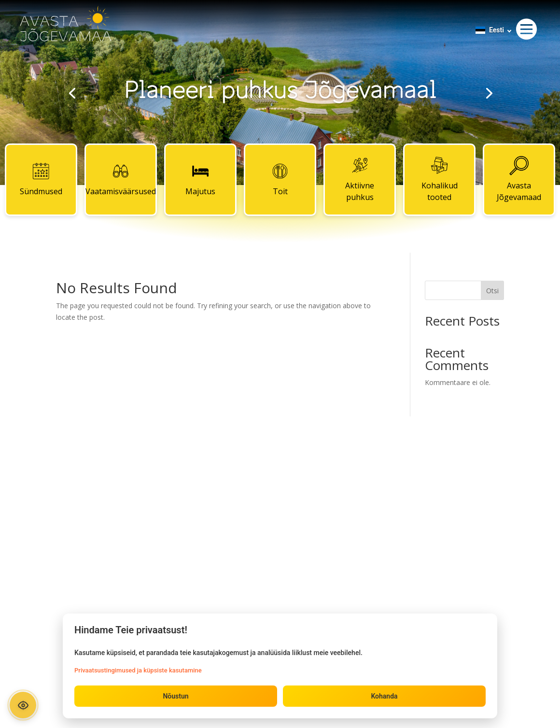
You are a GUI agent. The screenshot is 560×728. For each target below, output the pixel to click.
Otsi (492, 291)
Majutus (200, 179)
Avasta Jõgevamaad (519, 179)
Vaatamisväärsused (121, 179)
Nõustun (175, 696)
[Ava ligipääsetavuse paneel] (23, 705)
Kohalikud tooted (440, 179)
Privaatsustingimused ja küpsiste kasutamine (138, 670)
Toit (280, 179)
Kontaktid (280, 479)
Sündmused (41, 179)
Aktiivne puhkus (360, 179)
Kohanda (384, 696)
